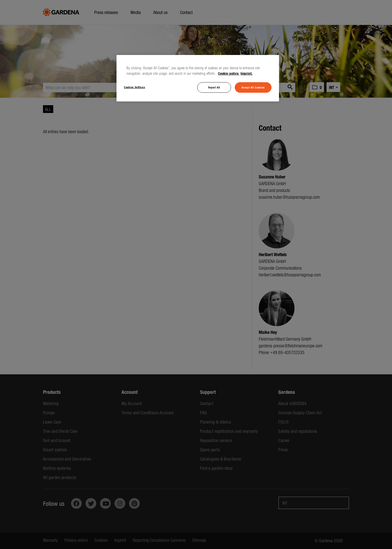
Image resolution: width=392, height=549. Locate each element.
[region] (198, 78)
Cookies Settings (134, 87)
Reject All (214, 87)
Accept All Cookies (253, 87)
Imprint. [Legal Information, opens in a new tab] (246, 73)
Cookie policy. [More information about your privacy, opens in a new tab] (229, 73)
